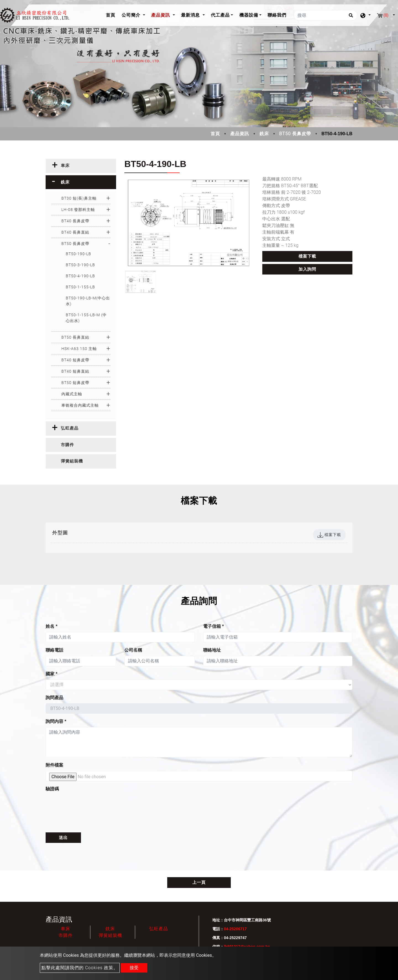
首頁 (112, 15)
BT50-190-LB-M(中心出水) (88, 301)
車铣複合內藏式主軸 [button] (80, 405)
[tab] (81, 166)
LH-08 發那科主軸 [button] (78, 210)
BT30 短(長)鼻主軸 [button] (79, 198)
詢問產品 (54, 698)
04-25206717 (235, 929)
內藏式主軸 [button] (72, 394)
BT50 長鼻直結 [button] (75, 337)
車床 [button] (65, 166)
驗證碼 (52, 789)
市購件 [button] (67, 445)
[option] (189, 223)
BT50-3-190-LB (80, 265)
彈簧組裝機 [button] (72, 461)
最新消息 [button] (191, 15)
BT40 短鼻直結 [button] (75, 371)
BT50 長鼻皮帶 (295, 134)
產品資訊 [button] (161, 15)
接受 (134, 968)
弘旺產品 (159, 929)
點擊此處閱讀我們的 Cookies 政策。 (80, 968)
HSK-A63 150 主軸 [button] (79, 349)
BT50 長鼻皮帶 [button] (75, 244)
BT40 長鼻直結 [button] (75, 232)
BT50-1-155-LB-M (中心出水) (86, 318)
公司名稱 (133, 650)
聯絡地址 (212, 650)
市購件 (66, 935)
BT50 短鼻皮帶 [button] (75, 383)
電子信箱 (214, 626)
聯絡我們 (277, 15)
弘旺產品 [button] (70, 428)
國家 (52, 674)
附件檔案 (54, 765)
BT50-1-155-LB (80, 287)
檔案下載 (307, 256)
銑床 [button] (65, 182)
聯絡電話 (54, 650)
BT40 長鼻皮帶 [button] (75, 221)
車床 (66, 929)
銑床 (264, 134)
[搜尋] (325, 15)
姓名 (52, 626)
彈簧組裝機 (110, 935)
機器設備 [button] (249, 15)
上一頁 (199, 882)
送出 (63, 838)
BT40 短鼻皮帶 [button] (75, 360)
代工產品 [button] (220, 15)
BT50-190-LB (78, 254)
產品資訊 (240, 134)
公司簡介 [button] (132, 15)
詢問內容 (56, 721)
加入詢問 (307, 269)
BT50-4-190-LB (80, 276)
